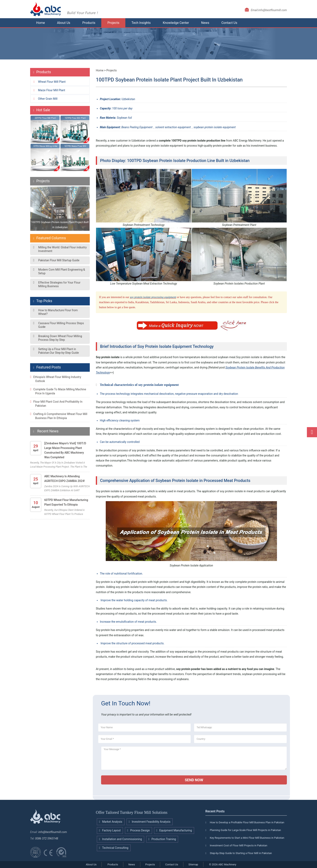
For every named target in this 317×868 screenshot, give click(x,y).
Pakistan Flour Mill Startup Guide (59, 260)
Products (89, 23)
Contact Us (229, 23)
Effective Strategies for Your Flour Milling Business (59, 284)
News (205, 23)
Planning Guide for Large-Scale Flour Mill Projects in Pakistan (245, 830)
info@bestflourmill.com (52, 832)
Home (41, 23)
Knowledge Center (176, 23)
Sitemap (193, 864)
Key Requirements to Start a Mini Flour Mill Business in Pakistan (247, 838)
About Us (64, 23)
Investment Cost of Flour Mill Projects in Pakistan (239, 845)
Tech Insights (141, 23)
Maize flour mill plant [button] (52, 90)
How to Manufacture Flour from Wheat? (58, 312)
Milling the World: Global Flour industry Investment (62, 249)
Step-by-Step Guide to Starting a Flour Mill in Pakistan (241, 853)
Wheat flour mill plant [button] (52, 82)
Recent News (48, 431)
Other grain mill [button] (48, 99)
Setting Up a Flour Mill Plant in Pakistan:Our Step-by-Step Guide (59, 351)
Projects (113, 23)
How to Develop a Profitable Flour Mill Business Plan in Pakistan (247, 822)
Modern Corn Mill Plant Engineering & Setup (62, 271)
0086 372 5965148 (47, 838)
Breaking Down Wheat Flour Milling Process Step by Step (60, 338)
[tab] (60, 82)
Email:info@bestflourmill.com (269, 10)
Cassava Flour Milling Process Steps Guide (61, 325)
